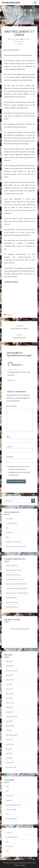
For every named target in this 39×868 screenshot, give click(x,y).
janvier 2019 (10, 763)
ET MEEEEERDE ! (12, 523)
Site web (10, 457)
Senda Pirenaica (11, 819)
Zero (7, 537)
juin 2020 (9, 730)
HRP (7, 791)
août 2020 (9, 721)
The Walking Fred (11, 3)
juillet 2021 (10, 712)
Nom (9, 437)
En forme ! (9, 532)
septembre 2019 (11, 735)
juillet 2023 (10, 694)
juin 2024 (9, 684)
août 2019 (9, 740)
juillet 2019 (10, 744)
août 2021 (9, 707)
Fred (25, 39)
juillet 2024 (10, 680)
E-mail (9, 447)
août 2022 (9, 698)
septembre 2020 (11, 717)
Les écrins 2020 (11, 809)
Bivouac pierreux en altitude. (16, 546)
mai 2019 (9, 753)
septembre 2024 (11, 671)
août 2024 (9, 675)
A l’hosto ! (9, 519)
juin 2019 (9, 749)
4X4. (7, 528)
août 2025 (9, 661)
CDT (7, 786)
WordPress (31, 863)
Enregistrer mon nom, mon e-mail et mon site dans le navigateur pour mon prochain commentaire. (19, 471)
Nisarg (23, 865)
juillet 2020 (10, 726)
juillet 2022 (10, 703)
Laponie (9, 315)
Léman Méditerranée (13, 805)
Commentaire (12, 406)
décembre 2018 (11, 767)
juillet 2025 (10, 666)
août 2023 (9, 689)
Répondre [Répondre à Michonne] (11, 380)
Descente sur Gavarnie (14, 542)
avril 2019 (9, 758)
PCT (7, 814)
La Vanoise (9, 796)
